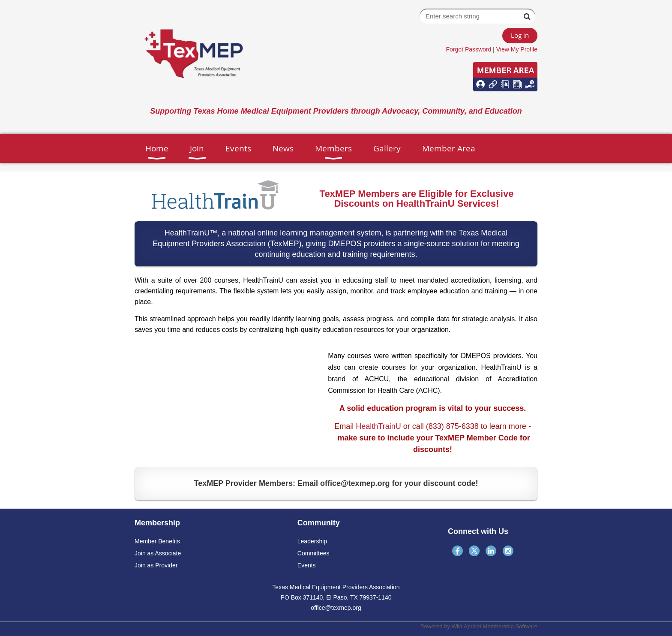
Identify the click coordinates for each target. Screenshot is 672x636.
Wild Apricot (466, 626)
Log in (520, 35)
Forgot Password (469, 49)
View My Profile (517, 49)
